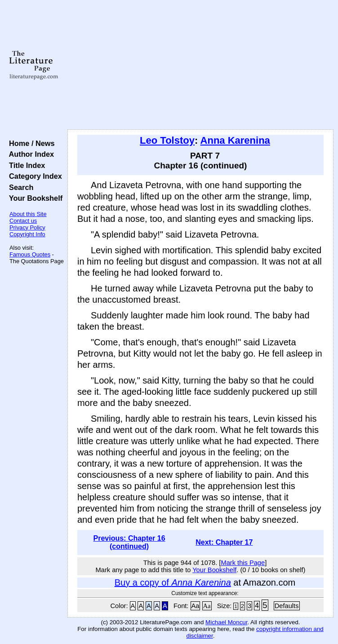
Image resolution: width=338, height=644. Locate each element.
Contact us (23, 221)
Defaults (287, 606)
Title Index (25, 165)
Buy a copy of (173, 582)
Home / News (30, 143)
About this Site (28, 214)
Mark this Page (243, 563)
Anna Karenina (235, 140)
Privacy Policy (27, 227)
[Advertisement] (200, 65)
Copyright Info (27, 234)
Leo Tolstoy (167, 140)
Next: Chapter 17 (224, 542)
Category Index (33, 176)
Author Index (29, 154)
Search (19, 187)
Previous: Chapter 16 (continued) (129, 542)
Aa (196, 606)
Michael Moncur (226, 622)
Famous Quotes (30, 254)
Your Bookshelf (34, 198)
